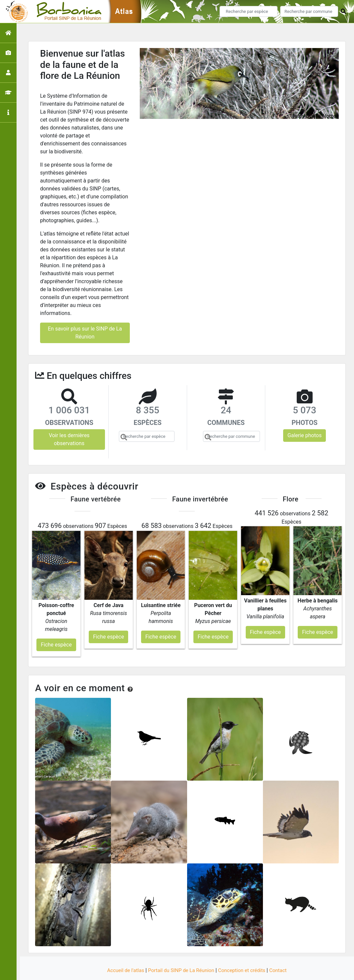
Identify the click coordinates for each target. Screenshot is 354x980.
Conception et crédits (244, 951)
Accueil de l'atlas (121, 951)
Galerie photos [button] (304, 435)
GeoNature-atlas (166, 971)
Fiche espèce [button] (56, 625)
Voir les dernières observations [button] (69, 439)
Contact (283, 951)
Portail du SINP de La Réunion (180, 951)
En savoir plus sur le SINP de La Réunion (85, 333)
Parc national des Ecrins (248, 971)
